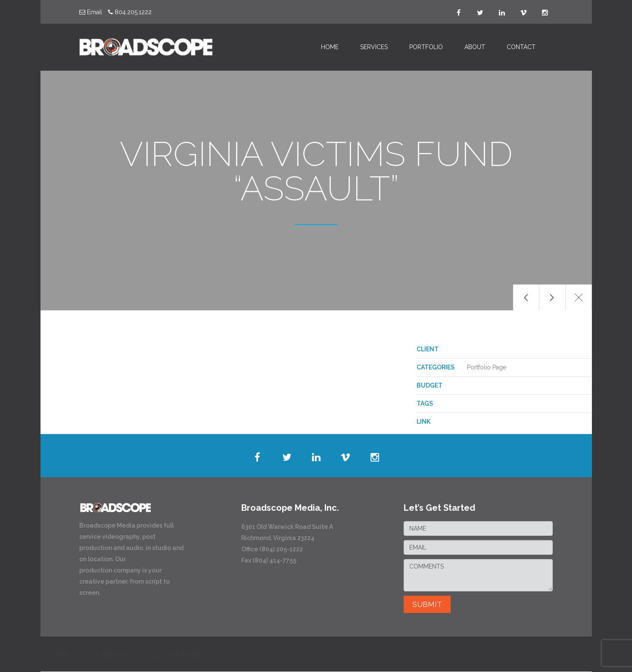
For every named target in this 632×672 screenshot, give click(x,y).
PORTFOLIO (426, 47)
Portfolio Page (487, 367)
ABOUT (475, 47)
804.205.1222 (130, 12)
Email (91, 12)
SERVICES (374, 47)
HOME (330, 47)
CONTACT (521, 47)
